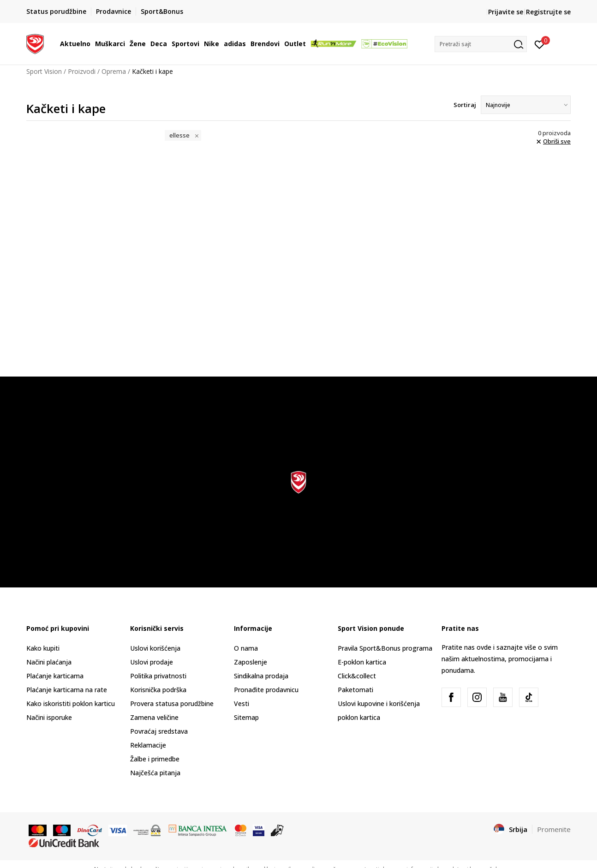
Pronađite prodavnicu (266, 690)
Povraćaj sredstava (159, 731)
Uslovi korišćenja (155, 648)
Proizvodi (82, 71)
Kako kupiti (43, 648)
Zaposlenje (251, 662)
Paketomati (355, 690)
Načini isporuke (49, 717)
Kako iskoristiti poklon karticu (71, 703)
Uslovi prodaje (152, 662)
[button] (481, 44)
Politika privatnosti (158, 676)
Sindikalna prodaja (261, 676)
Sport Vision (44, 71)
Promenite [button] (554, 829)
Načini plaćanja (49, 662)
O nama (246, 648)
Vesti (242, 703)
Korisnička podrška (158, 690)
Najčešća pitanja (155, 773)
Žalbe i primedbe (155, 759)
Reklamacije (148, 745)
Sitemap (246, 717)
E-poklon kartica (362, 662)
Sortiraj (465, 105)
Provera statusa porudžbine (172, 703)
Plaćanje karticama (55, 676)
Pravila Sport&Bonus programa (385, 648)
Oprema (114, 71)
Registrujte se (548, 12)
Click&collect (357, 676)
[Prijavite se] (540, 44)
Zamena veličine (154, 717)
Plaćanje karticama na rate (67, 690)
